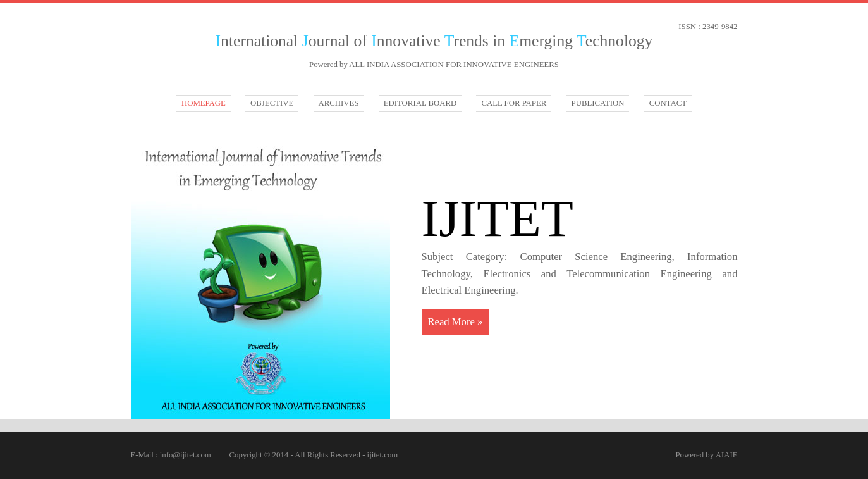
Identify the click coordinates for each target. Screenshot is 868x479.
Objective (272, 103)
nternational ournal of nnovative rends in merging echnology (434, 41)
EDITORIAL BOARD (420, 103)
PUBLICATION (598, 103)
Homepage (204, 103)
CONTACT (668, 103)
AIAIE (727, 455)
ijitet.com (383, 455)
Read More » (455, 322)
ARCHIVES (339, 103)
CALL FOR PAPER (514, 103)
